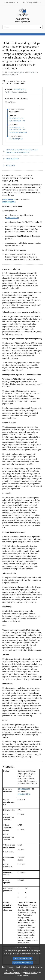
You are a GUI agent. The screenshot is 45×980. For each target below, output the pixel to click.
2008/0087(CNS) (20, 89)
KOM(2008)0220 (9, 199)
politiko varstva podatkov (12, 976)
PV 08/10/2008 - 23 (16, 118)
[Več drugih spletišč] (32, 2)
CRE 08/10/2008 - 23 (17, 121)
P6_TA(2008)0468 (16, 139)
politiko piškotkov (31, 976)
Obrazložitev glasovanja (18, 132)
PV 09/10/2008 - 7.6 (16, 127)
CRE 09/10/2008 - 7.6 (17, 130)
